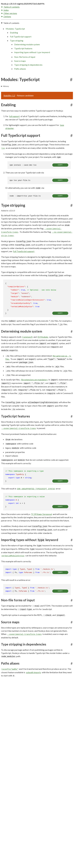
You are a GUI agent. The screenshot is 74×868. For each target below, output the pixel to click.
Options (6, 35)
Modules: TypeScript (15, 48)
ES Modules (43, 356)
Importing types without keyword (32, 71)
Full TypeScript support (21, 55)
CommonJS (27, 356)
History (6, 105)
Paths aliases (20, 88)
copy (60, 184)
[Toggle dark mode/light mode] (72, 12)
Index (5, 28)
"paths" (10, 688)
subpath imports (33, 691)
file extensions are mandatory (34, 399)
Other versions (9, 31)
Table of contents (11, 25)
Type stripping (17, 59)
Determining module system (27, 63)
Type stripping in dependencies (28, 84)
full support (14, 135)
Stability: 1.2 (9, 114)
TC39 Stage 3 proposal (41, 533)
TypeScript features (23, 67)
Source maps (20, 80)
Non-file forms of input (25, 76)
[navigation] (37, 65)
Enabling (14, 52)
